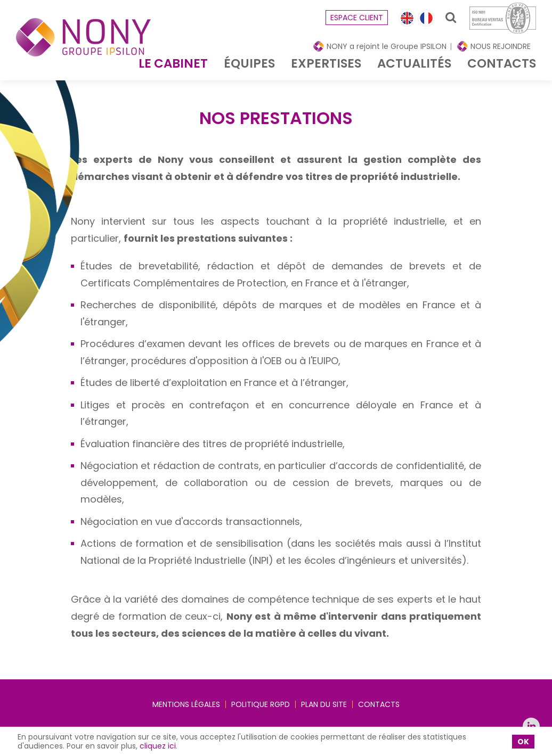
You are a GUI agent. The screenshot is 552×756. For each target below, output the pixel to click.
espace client (357, 18)
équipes (249, 63)
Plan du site (324, 704)
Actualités (414, 63)
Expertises (326, 63)
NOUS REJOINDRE (501, 46)
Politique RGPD (261, 704)
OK (523, 742)
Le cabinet (173, 63)
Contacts (502, 63)
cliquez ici (158, 746)
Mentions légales (186, 704)
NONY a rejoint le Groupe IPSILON (387, 46)
